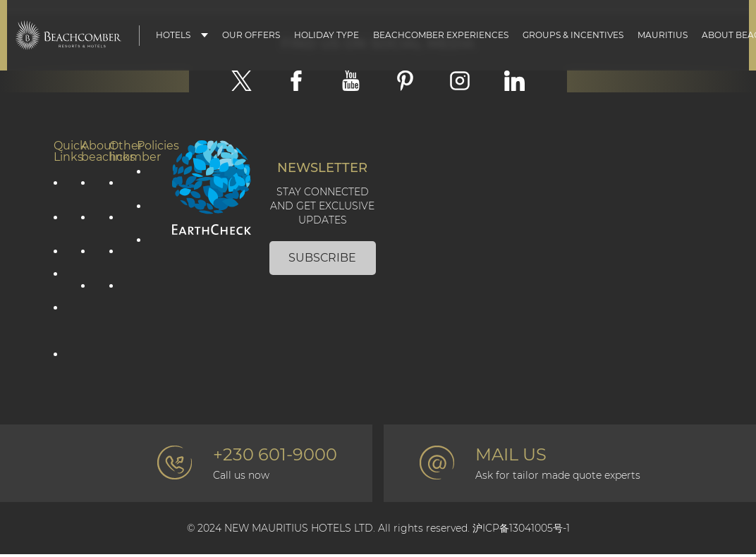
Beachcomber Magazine (116, 259)
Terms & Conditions (144, 253)
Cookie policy (144, 213)
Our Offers (251, 35)
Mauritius (663, 35)
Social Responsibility (88, 224)
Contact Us (116, 190)
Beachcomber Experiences (441, 35)
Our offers (61, 190)
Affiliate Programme (61, 362)
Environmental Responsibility (88, 259)
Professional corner (116, 293)
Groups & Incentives (573, 35)
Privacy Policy (144, 178)
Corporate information (88, 190)
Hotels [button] (173, 35)
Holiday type (327, 35)
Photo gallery (116, 224)
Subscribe (322, 258)
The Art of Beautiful (88, 305)
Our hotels (61, 281)
